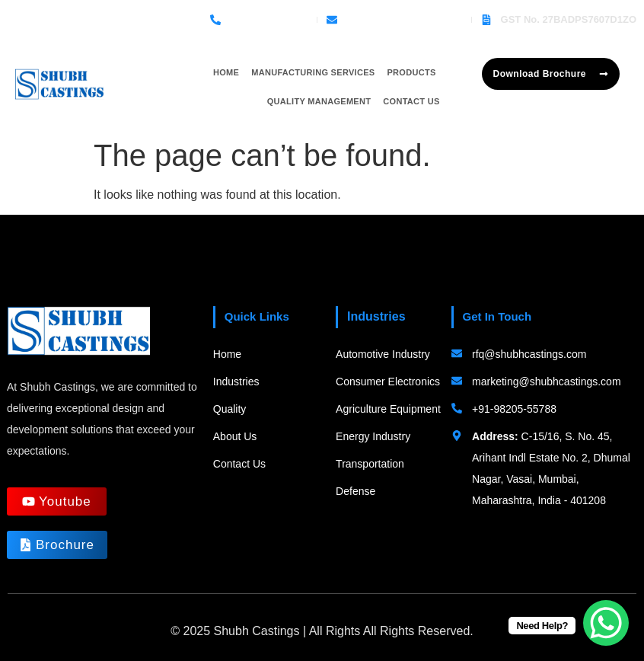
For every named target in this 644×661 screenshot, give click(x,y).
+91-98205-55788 (268, 19)
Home (226, 72)
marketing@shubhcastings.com (547, 382)
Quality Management (319, 101)
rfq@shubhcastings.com (404, 19)
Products (411, 72)
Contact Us (411, 101)
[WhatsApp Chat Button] (606, 623)
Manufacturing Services (313, 72)
